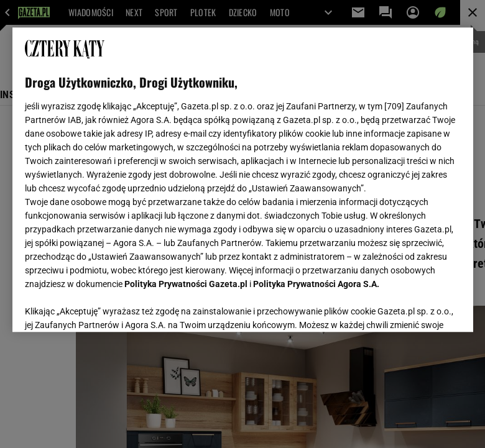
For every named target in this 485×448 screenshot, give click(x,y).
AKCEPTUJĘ (418, 308)
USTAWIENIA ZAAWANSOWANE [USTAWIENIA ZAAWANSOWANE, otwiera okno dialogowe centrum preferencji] (106, 307)
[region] (243, 180)
